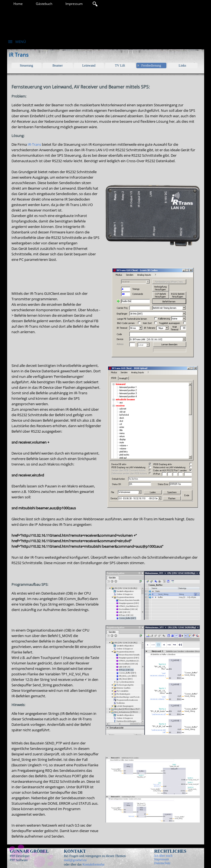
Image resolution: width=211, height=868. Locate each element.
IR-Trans (34, 144)
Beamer (58, 65)
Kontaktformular (93, 864)
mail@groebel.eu (75, 860)
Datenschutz (162, 863)
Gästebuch (44, 4)
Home (18, 4)
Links (182, 65)
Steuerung (26, 65)
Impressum (74, 4)
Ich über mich (164, 856)
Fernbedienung (151, 65)
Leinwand (89, 65)
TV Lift (120, 65)
